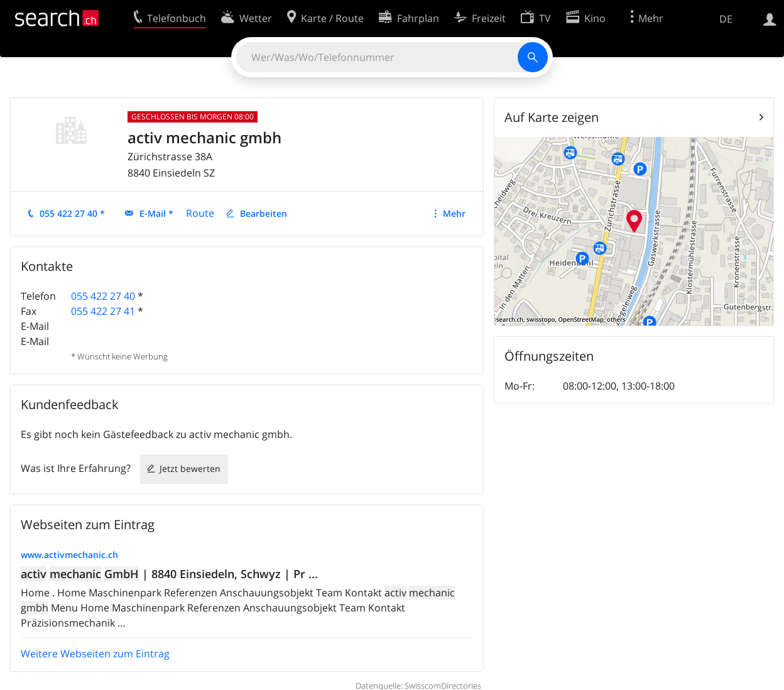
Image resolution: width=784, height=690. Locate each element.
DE (726, 19)
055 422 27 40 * (72, 213)
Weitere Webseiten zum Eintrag (95, 654)
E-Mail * (156, 213)
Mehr (454, 213)
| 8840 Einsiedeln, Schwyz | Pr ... (169, 574)
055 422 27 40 (103, 296)
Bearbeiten (264, 213)
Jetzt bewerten (190, 468)
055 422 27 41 (103, 311)
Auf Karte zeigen (552, 117)
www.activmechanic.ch (69, 555)
